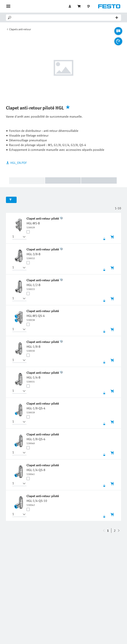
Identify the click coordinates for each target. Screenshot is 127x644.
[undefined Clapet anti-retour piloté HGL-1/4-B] (45, 377)
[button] (17, 237)
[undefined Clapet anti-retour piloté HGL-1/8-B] (45, 346)
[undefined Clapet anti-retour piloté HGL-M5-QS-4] (43, 315)
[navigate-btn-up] (119, 531)
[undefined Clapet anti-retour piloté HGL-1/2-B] (45, 284)
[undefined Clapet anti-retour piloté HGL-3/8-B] (45, 253)
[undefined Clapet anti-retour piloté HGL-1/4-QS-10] (43, 500)
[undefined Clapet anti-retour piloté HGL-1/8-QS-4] (43, 408)
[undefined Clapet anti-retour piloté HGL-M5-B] (45, 223)
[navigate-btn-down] (104, 531)
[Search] (64, 18)
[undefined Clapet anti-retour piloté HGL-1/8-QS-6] (43, 438)
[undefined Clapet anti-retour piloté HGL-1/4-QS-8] (43, 469)
